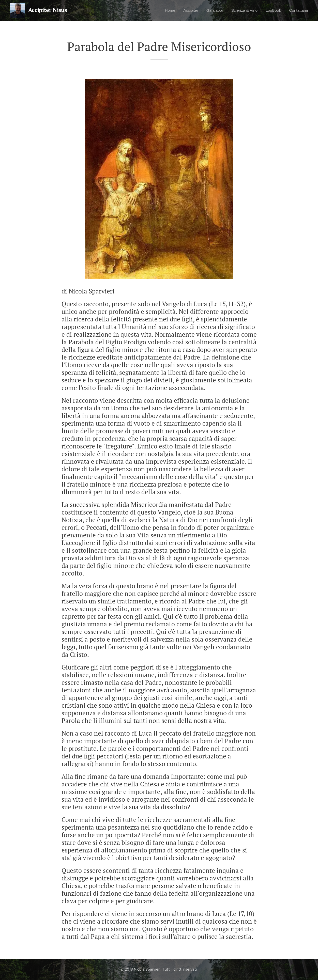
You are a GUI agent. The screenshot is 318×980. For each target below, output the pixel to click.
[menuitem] (163, 10)
